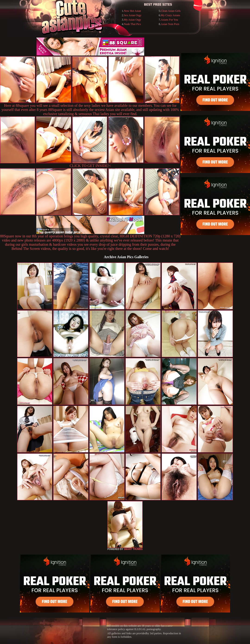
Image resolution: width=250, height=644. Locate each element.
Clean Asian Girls (171, 11)
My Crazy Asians (170, 15)
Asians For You (169, 20)
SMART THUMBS (133, 549)
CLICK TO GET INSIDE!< (90, 166)
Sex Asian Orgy (133, 15)
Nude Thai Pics (132, 24)
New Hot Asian (132, 11)
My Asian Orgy (132, 20)
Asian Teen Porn (170, 24)
